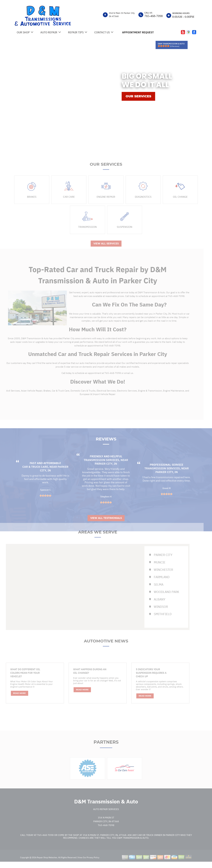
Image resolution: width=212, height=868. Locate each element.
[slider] (164, 46)
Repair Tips (76, 32)
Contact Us (102, 32)
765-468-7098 (154, 16)
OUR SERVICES (138, 96)
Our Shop (23, 32)
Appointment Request (138, 32)
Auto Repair (49, 32)
